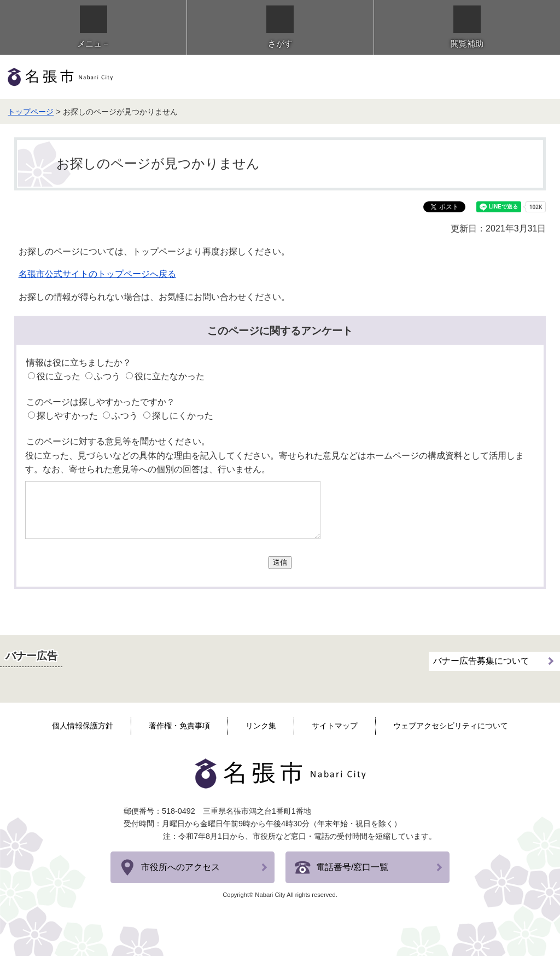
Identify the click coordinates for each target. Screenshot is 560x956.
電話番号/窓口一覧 (352, 867)
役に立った (59, 376)
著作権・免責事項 (179, 726)
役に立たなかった (170, 376)
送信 (280, 562)
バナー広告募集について (481, 661)
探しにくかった (183, 416)
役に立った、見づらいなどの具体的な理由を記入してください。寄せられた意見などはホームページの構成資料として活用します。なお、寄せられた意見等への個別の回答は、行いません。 (275, 463)
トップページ (31, 112)
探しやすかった (67, 416)
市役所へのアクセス (180, 867)
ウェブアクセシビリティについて (451, 726)
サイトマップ (335, 726)
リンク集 (261, 726)
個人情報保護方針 (83, 726)
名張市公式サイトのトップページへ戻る (97, 274)
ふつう (107, 376)
